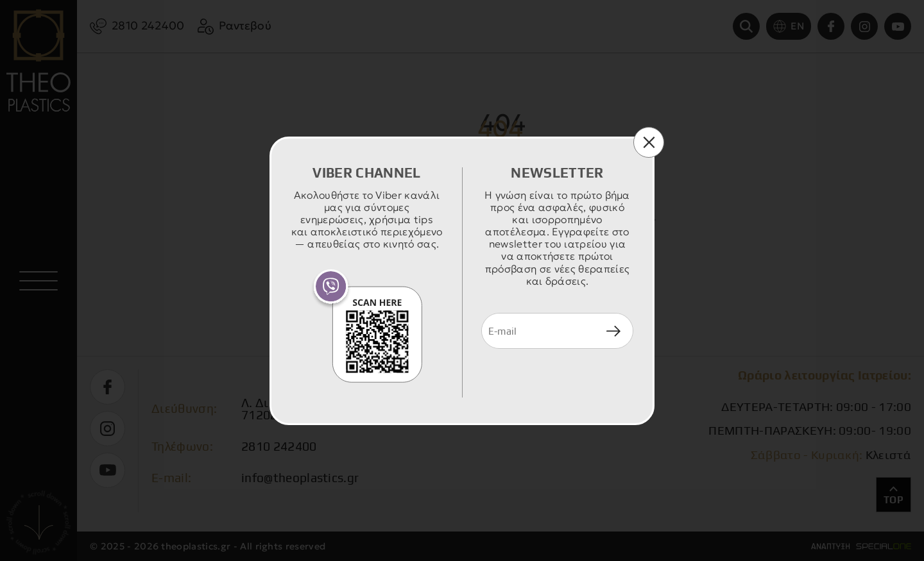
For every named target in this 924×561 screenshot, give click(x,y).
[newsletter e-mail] (538, 331)
